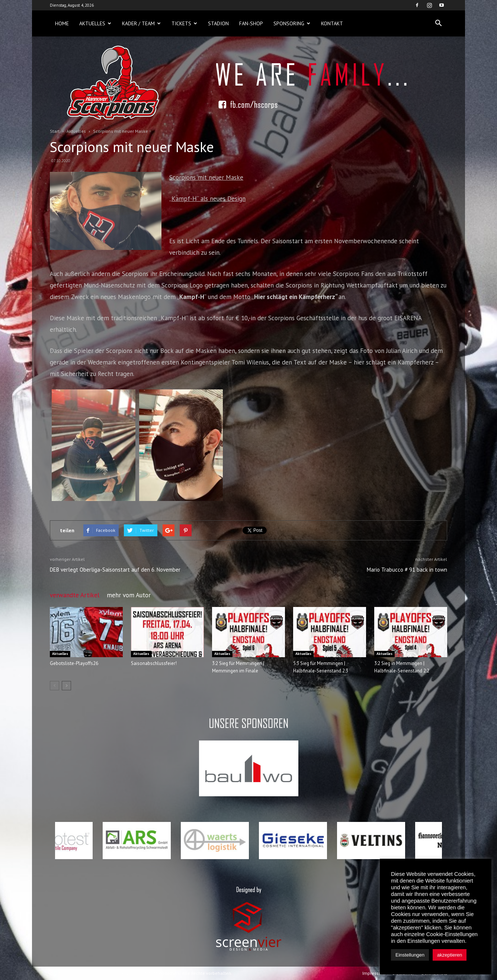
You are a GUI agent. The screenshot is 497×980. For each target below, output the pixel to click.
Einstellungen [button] (410, 955)
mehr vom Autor (129, 595)
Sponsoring (292, 23)
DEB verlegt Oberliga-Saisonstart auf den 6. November (115, 570)
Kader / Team (141, 23)
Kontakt (332, 23)
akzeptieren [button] (450, 955)
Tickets (184, 23)
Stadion (218, 23)
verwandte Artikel (75, 595)
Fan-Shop (251, 23)
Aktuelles (95, 23)
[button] (438, 23)
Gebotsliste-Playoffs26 (74, 663)
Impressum (374, 973)
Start (55, 131)
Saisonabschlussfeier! (154, 663)
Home (62, 23)
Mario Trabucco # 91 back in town (407, 570)
